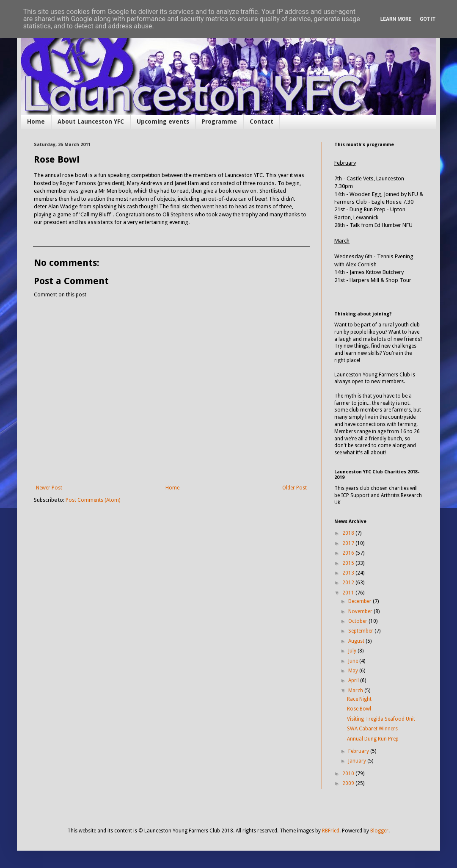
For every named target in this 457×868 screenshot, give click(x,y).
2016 (349, 553)
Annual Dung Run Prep (373, 739)
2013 (349, 573)
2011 (349, 593)
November (361, 611)
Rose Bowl (359, 709)
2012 (349, 583)
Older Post (295, 488)
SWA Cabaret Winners (372, 729)
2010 (349, 774)
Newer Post (49, 488)
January (358, 761)
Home (36, 122)
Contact (262, 122)
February (359, 751)
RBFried (331, 831)
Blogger (379, 831)
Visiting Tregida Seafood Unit (381, 719)
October (358, 621)
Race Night (359, 699)
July (353, 651)
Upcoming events (163, 122)
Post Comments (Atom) (93, 500)
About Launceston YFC (91, 122)
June (354, 661)
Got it (428, 19)
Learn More (396, 19)
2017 (349, 543)
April (354, 680)
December (361, 601)
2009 (349, 783)
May (354, 671)
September (361, 631)
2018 (349, 533)
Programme (219, 122)
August (357, 641)
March (356, 691)
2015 (349, 563)
